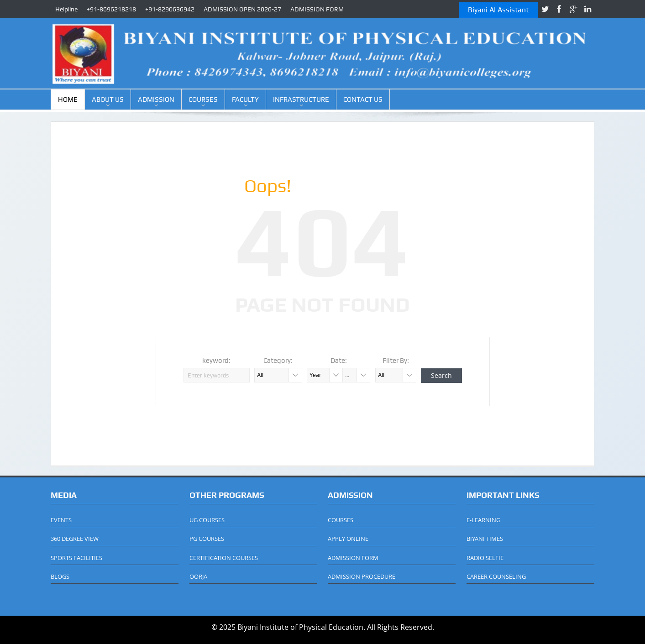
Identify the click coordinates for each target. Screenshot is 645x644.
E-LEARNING (483, 520)
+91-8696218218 (111, 9)
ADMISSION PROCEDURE (362, 576)
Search (441, 375)
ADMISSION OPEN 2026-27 (242, 9)
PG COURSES (207, 539)
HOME (68, 99)
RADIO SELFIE (485, 558)
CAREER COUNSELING (496, 576)
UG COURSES (207, 520)
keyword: (216, 361)
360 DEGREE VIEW (75, 539)
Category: (278, 361)
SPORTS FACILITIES (76, 558)
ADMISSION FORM (317, 9)
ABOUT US (108, 99)
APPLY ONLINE (348, 539)
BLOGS (60, 576)
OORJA (198, 576)
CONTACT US (363, 99)
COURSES (203, 99)
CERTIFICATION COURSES (224, 558)
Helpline (66, 9)
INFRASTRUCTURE (301, 99)
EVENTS (61, 520)
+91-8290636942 (170, 9)
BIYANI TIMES (485, 539)
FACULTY (245, 99)
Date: (339, 361)
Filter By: (396, 361)
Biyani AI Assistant (498, 10)
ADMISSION (156, 99)
